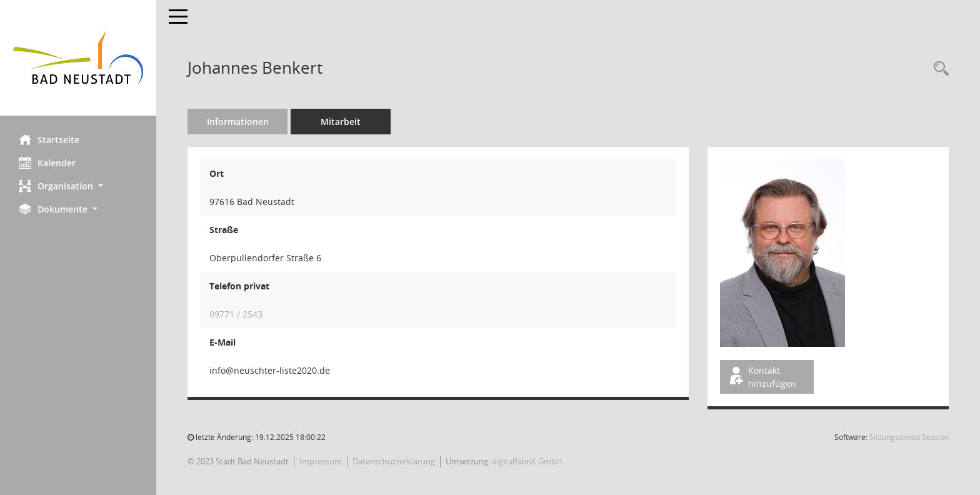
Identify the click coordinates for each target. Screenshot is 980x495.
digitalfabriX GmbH (527, 461)
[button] (78, 186)
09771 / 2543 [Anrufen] (236, 314)
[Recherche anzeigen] (938, 69)
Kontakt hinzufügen (762, 377)
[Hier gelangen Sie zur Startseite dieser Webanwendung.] (78, 58)
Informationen (238, 122)
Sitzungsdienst (909, 437)
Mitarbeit (341, 122)
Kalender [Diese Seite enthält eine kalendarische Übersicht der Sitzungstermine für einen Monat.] (47, 162)
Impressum (321, 461)
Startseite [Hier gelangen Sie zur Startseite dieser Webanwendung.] (49, 139)
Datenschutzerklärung (394, 461)
